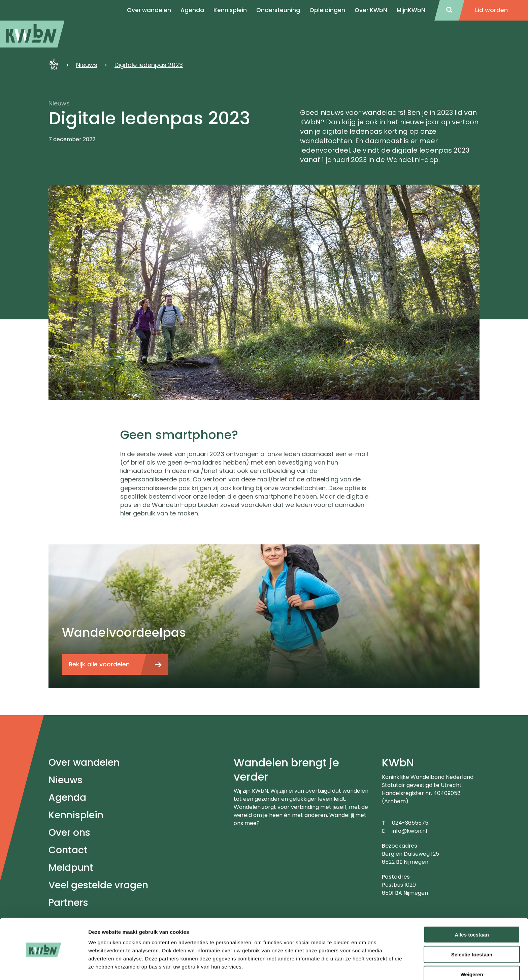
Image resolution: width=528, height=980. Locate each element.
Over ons (69, 833)
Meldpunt (71, 868)
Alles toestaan (472, 913)
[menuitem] (32, 34)
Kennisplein (230, 10)
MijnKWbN (411, 10)
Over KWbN (371, 10)
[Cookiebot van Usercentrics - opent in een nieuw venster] (44, 967)
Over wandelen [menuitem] (149, 10)
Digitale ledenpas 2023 (149, 65)
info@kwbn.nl (409, 831)
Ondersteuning (278, 10)
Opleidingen (327, 10)
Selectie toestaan (472, 933)
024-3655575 (410, 823)
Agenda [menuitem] (192, 10)
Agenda (67, 798)
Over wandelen (84, 763)
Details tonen (364, 967)
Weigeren (472, 953)
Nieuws (87, 65)
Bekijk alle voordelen (99, 664)
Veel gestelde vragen (98, 885)
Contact (68, 850)
